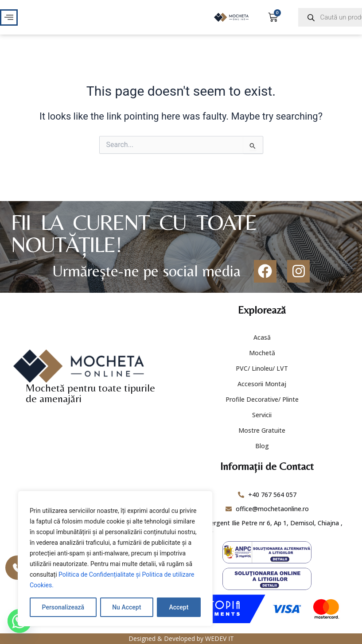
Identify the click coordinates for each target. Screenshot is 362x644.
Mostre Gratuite (262, 430)
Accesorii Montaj (262, 384)
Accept (179, 607)
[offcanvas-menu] (9, 17)
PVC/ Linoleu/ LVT (262, 368)
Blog (262, 446)
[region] (115, 559)
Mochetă (262, 353)
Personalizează (63, 607)
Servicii (262, 415)
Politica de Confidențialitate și (100, 574)
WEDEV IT (220, 638)
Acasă (262, 337)
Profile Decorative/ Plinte (262, 399)
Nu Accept (127, 607)
